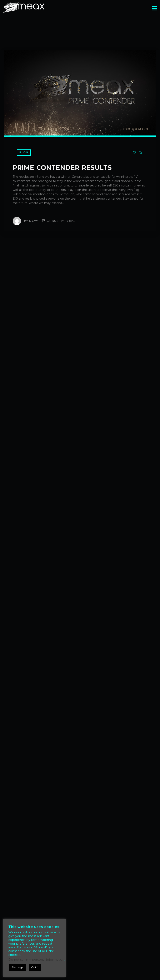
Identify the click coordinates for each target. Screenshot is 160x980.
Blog (24, 152)
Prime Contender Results (62, 168)
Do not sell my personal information (36, 960)
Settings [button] (17, 967)
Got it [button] (35, 967)
